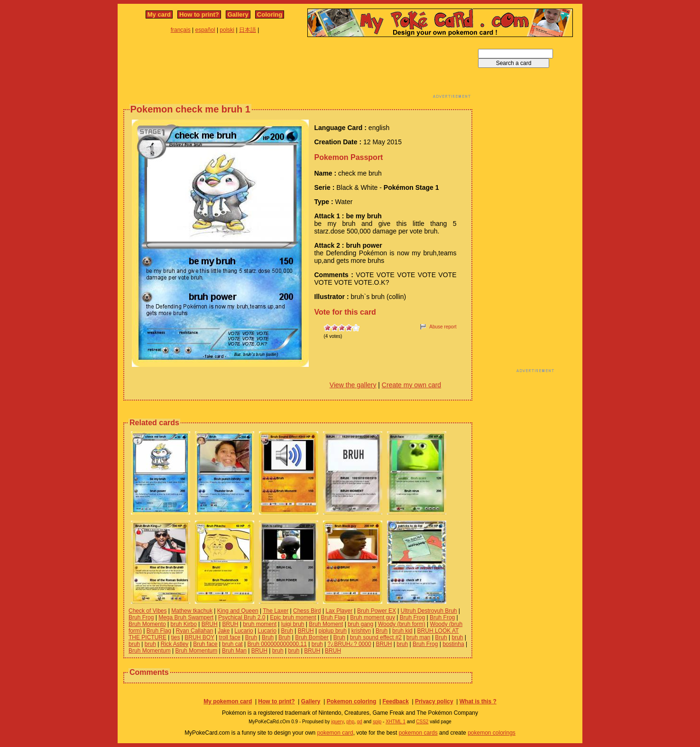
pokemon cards (418, 733)
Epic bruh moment (293, 617)
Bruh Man (234, 651)
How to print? (199, 14)
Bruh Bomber (312, 637)
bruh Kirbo (184, 624)
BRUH (210, 624)
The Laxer (276, 611)
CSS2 (422, 722)
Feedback (395, 701)
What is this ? (478, 701)
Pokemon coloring (352, 701)
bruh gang (360, 624)
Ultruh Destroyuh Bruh (429, 611)
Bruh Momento (147, 624)
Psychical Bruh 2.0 (242, 617)
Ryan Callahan (195, 631)
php (350, 722)
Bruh (287, 631)
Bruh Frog (141, 617)
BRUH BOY (199, 637)
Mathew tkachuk (192, 611)
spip (377, 722)
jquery (337, 722)
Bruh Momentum (150, 651)
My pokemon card (228, 701)
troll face (230, 637)
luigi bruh (293, 624)
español (205, 30)
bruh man (419, 637)
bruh (458, 637)
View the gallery (353, 385)
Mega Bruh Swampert (186, 617)
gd (360, 722)
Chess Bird (307, 611)
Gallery (238, 14)
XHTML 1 (396, 722)
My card (159, 14)
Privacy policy (434, 701)
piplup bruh (333, 631)
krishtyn (361, 631)
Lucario (244, 631)
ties (176, 637)
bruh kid (402, 631)
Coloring (270, 14)
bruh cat (232, 644)
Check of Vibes (148, 611)
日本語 (248, 30)
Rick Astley (175, 644)
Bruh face (205, 644)
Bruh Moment (326, 624)
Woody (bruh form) (402, 624)
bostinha (453, 644)
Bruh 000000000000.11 (277, 644)
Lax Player (339, 611)
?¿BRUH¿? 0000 (350, 644)
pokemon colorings (492, 733)
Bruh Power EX (377, 611)
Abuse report (443, 327)
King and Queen (238, 611)
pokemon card (335, 733)
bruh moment (260, 624)
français (181, 30)
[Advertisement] (298, 70)
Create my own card (411, 385)
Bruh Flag (333, 617)
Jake (224, 631)
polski (227, 30)
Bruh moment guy (373, 617)
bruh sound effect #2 (376, 637)
